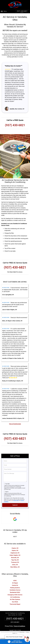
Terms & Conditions (19, 626)
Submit (15, 505)
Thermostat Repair (15, 604)
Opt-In (7, 492)
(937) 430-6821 (22, 11)
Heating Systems (15, 588)
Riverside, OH (15, 558)
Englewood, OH (15, 553)
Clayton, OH (15, 548)
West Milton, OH (15, 567)
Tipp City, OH (15, 560)
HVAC (15, 581)
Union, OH (15, 565)
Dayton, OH (15, 551)
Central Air (15, 585)
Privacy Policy (16, 500)
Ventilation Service (15, 590)
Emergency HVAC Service (15, 595)
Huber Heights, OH (15, 555)
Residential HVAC (15, 592)
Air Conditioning (15, 597)
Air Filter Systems (15, 599)
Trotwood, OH (15, 562)
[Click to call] (15, 642)
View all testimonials (15, 424)
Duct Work (15, 602)
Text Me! (7, 484)
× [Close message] (23, 635)
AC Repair (15, 583)
